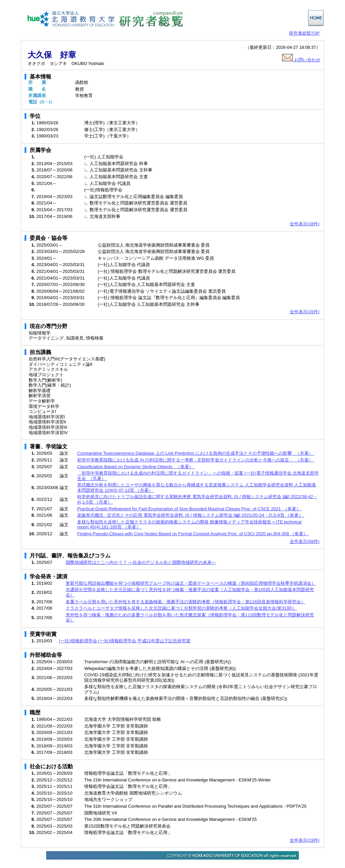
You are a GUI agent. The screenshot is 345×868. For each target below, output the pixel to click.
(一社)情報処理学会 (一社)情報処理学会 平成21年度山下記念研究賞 (125, 641)
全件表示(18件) (305, 224)
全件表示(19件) (305, 840)
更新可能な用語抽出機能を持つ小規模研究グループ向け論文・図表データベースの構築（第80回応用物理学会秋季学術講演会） (191, 583)
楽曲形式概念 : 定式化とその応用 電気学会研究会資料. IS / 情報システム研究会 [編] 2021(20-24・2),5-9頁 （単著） (191, 515)
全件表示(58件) (305, 541)
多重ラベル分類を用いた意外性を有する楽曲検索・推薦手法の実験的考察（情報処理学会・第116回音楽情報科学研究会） (185, 602)
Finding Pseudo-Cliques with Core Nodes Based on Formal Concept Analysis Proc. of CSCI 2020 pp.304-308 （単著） (193, 534)
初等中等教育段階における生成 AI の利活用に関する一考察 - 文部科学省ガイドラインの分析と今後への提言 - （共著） (196, 460)
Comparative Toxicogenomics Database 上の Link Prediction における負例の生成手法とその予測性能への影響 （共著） (196, 453)
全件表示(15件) (305, 312)
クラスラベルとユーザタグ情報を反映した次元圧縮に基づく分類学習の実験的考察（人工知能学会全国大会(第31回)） (181, 608)
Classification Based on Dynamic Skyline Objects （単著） (136, 467)
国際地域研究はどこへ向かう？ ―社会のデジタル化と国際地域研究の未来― (141, 562)
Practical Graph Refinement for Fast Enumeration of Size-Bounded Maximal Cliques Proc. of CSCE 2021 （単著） (190, 509)
